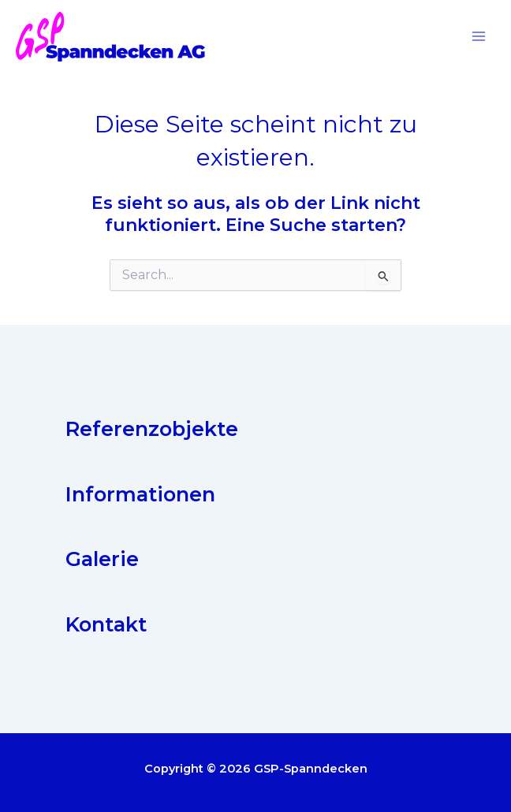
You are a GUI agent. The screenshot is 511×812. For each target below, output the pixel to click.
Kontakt (106, 626)
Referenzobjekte (152, 430)
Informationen (140, 495)
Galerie (102, 560)
